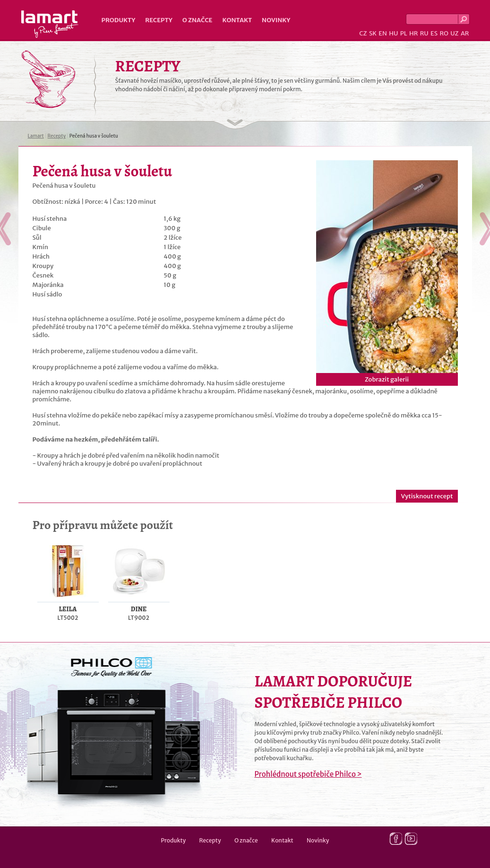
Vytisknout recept (427, 496)
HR (413, 33)
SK (373, 33)
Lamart (50, 24)
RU (424, 33)
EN (383, 33)
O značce (198, 20)
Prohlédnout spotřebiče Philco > (308, 774)
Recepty (159, 20)
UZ (454, 33)
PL (404, 33)
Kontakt (237, 20)
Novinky (276, 20)
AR (465, 33)
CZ (363, 33)
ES (434, 33)
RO (444, 33)
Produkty (119, 20)
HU (393, 33)
